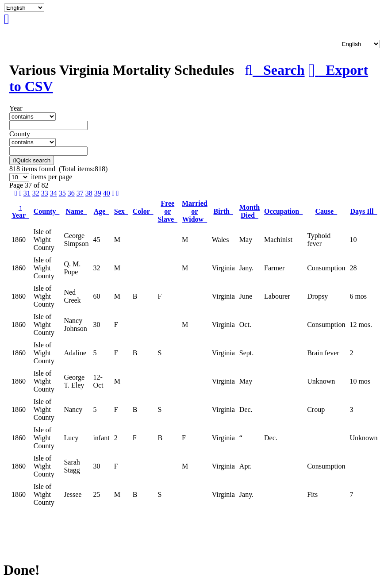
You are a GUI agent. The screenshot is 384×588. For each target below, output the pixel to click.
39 (98, 193)
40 (107, 193)
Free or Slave (168, 211)
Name (76, 211)
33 (45, 193)
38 (89, 193)
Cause (326, 211)
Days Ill (364, 211)
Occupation (283, 211)
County (47, 211)
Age (102, 211)
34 (54, 193)
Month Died (250, 211)
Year (20, 211)
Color (143, 211)
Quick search (32, 160)
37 (80, 193)
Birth (223, 211)
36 (71, 193)
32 (36, 193)
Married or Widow (195, 211)
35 (62, 193)
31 (27, 193)
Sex (121, 211)
